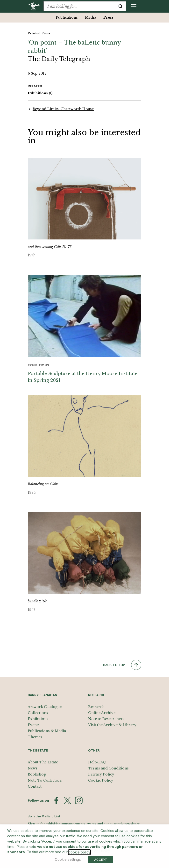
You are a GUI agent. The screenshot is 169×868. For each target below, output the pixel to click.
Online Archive (102, 713)
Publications (67, 17)
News (33, 768)
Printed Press (39, 33)
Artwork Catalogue (45, 707)
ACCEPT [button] (101, 860)
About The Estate (43, 762)
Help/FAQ (97, 762)
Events (34, 725)
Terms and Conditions (108, 768)
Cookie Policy (101, 780)
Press (108, 17)
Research (96, 707)
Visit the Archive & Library (112, 725)
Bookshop (37, 774)
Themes (35, 737)
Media (91, 17)
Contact (35, 786)
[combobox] (79, 6)
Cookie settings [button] (68, 860)
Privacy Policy (101, 774)
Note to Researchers (106, 719)
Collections (38, 713)
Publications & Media (47, 731)
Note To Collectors (45, 780)
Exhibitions (40, 93)
